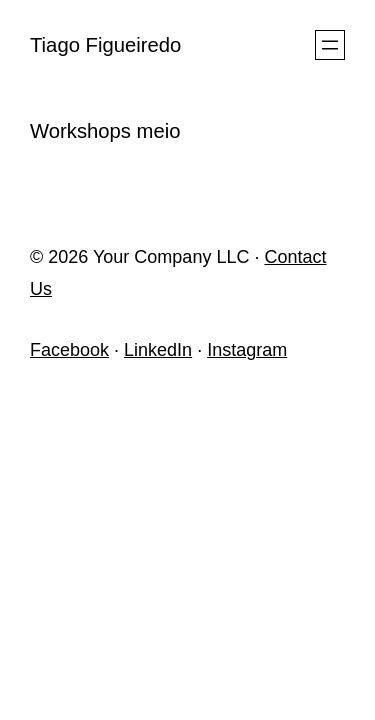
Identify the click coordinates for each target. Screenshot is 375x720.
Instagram (247, 350)
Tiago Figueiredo (105, 45)
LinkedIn (158, 350)
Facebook (69, 350)
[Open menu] (330, 45)
